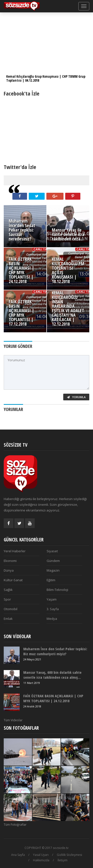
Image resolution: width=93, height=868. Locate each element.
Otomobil (11, 609)
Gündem (53, 561)
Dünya (9, 570)
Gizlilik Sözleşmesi (69, 855)
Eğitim (51, 580)
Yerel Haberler (15, 551)
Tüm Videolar (13, 720)
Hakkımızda (41, 860)
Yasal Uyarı (41, 855)
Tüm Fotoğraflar (15, 825)
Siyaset (52, 551)
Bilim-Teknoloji (57, 590)
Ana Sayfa (18, 855)
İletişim (62, 860)
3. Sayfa (53, 609)
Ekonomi (10, 561)
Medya (52, 619)
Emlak (8, 619)
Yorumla (76, 397)
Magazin (53, 570)
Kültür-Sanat (13, 580)
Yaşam (52, 599)
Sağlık (8, 590)
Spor (7, 599)
